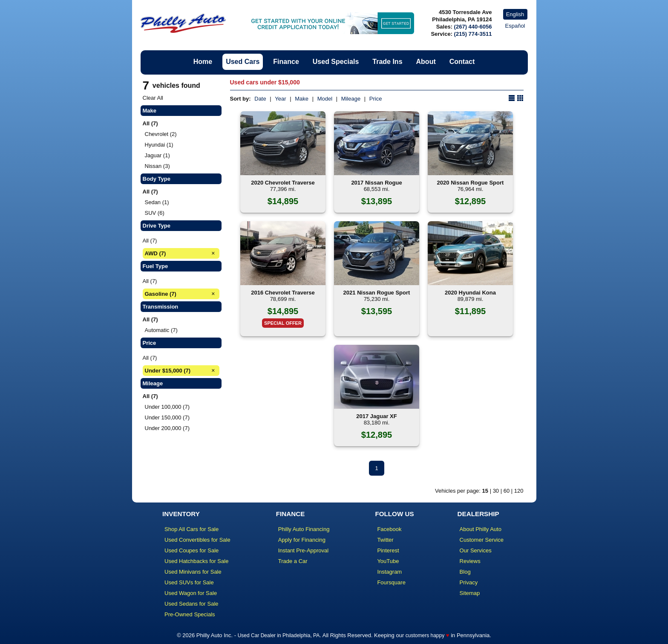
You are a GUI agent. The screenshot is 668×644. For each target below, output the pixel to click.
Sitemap (470, 593)
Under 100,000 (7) (167, 407)
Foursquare (391, 582)
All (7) (150, 241)
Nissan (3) (157, 166)
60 (507, 491)
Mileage (351, 99)
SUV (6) (155, 213)
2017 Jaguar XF (376, 416)
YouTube (388, 561)
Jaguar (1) (157, 155)
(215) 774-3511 (473, 34)
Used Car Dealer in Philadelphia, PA (279, 635)
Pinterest (388, 550)
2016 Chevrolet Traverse (283, 293)
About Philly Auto (481, 529)
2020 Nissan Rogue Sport (471, 183)
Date (260, 99)
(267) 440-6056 (473, 27)
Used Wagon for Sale (191, 593)
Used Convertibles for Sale (197, 540)
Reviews (470, 561)
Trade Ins (387, 62)
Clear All (153, 98)
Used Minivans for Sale (193, 572)
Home (203, 62)
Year (280, 99)
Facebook (389, 529)
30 (496, 491)
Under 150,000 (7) (167, 417)
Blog (465, 572)
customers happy (425, 635)
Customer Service (482, 540)
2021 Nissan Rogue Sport (377, 293)
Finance (286, 62)
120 (519, 491)
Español (515, 26)
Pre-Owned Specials (190, 614)
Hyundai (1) (159, 145)
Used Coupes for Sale (191, 550)
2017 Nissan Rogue (376, 183)
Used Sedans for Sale (191, 604)
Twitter (385, 540)
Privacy (469, 582)
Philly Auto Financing (304, 529)
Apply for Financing (302, 540)
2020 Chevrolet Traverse (283, 183)
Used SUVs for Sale (189, 582)
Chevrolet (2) (161, 134)
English (515, 14)
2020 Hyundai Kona (470, 293)
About (426, 62)
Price (376, 99)
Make (302, 99)
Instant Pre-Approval (304, 550)
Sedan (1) (157, 202)
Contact (462, 62)
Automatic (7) (161, 330)
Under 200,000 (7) (167, 428)
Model (325, 99)
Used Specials (336, 62)
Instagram (389, 572)
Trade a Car (293, 561)
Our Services (476, 550)
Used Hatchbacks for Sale (196, 561)
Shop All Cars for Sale (191, 529)
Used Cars (243, 62)
